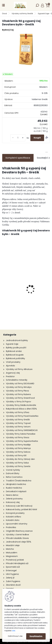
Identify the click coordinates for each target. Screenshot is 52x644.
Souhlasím (36, 636)
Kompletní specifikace (18, 158)
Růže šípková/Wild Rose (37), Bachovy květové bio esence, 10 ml (26, 290)
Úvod (4, 14)
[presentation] (4, 284)
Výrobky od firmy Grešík (22, 14)
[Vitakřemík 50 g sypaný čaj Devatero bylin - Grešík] (26, 49)
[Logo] (20, 5)
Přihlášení (43, 5)
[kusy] (18, 138)
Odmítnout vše (15, 636)
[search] (37, 6)
